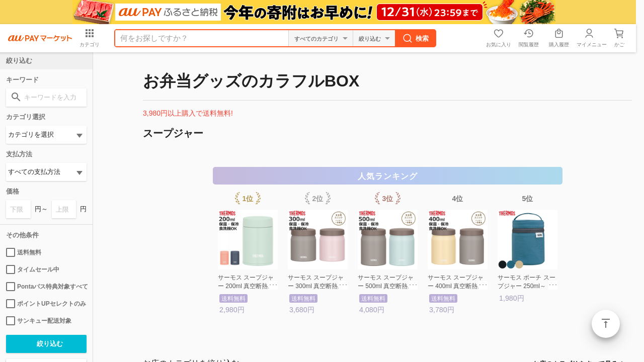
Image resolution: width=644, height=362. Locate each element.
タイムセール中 (33, 269)
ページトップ (606, 324)
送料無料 (24, 252)
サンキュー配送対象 (39, 321)
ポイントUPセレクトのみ (46, 304)
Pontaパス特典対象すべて (46, 287)
